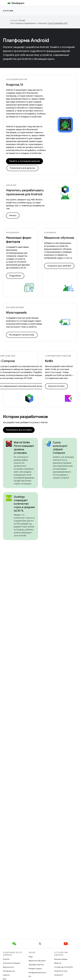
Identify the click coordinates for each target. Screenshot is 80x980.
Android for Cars (61, 971)
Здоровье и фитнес (36, 965)
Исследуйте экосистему (22, 335)
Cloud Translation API (57, 23)
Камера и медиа (35, 969)
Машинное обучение (59, 238)
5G (30, 976)
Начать (13, 216)
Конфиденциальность (38, 972)
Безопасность (8, 967)
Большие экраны (61, 959)
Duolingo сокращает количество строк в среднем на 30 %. (24, 504)
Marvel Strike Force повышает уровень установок (24, 448)
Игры (31, 957)
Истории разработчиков (25, 417)
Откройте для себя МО (59, 266)
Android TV (59, 975)
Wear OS (58, 963)
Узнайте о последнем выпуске (24, 161)
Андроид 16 (15, 85)
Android (6, 959)
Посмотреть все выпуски (22, 168)
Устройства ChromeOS (64, 967)
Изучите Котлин (56, 386)
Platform (8, 11)
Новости (6, 975)
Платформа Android (26, 40)
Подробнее (15, 276)
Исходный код (9, 971)
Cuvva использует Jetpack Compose (60, 448)
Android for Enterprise (12, 963)
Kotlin (49, 361)
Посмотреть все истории (19, 430)
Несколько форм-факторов (19, 240)
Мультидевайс (17, 313)
